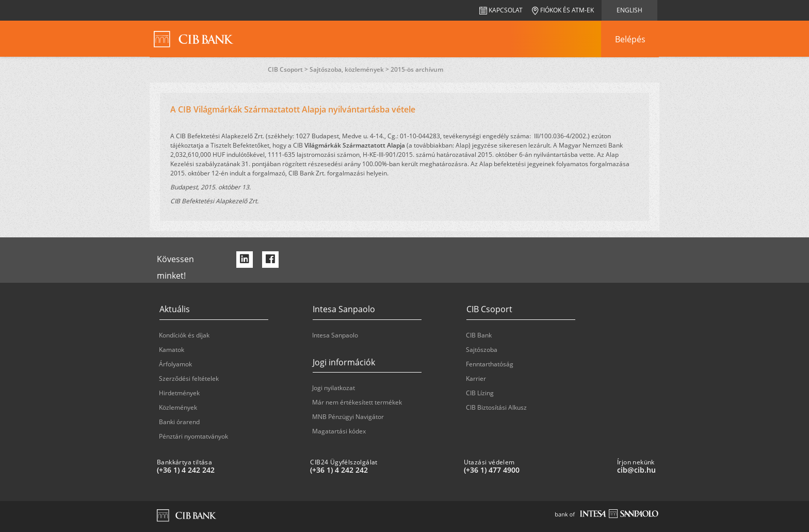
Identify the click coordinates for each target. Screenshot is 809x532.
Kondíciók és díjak (184, 335)
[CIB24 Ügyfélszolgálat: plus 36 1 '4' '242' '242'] (383, 470)
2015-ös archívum (417, 69)
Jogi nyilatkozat (334, 388)
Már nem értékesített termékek (357, 402)
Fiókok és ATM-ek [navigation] (563, 10)
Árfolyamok (175, 364)
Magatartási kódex (339, 431)
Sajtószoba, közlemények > (350, 69)
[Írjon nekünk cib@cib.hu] (690, 470)
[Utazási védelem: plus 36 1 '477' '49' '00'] (536, 470)
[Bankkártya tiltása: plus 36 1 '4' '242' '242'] (229, 470)
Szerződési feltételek (189, 378)
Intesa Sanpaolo (335, 335)
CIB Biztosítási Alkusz (496, 407)
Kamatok (172, 350)
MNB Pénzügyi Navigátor (348, 417)
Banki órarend (179, 422)
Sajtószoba (482, 350)
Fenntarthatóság (490, 364)
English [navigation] (629, 10)
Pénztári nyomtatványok (193, 436)
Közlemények (178, 407)
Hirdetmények (179, 393)
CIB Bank (479, 335)
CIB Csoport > (289, 69)
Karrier (476, 378)
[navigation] (630, 39)
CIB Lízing (480, 393)
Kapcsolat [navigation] (501, 10)
